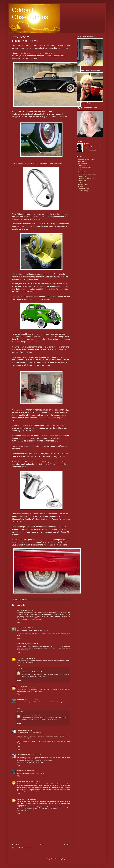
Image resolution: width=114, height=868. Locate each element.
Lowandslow (20, 699)
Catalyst (88, 144)
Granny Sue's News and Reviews (87, 174)
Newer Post (16, 845)
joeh (18, 628)
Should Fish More (22, 755)
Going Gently (82, 172)
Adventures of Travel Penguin (86, 159)
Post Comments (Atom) (26, 848)
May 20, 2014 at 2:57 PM (33, 715)
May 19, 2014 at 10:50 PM (36, 672)
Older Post (67, 845)
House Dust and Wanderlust (86, 178)
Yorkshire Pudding (83, 191)
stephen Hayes (21, 781)
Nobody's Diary (82, 180)
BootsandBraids (82, 162)
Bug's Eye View (82, 164)
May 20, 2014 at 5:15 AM (27, 730)
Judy (18, 771)
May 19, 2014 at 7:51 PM (27, 610)
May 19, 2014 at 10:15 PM (28, 658)
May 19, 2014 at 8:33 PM (32, 644)
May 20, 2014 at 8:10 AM (33, 781)
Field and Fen (82, 170)
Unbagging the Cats (84, 189)
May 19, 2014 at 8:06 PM (27, 628)
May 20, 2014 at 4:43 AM (32, 699)
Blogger (64, 859)
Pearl (18, 730)
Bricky (19, 658)
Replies (21, 669)
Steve (18, 687)
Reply (18, 622)
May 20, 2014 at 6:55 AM (34, 755)
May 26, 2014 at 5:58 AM (29, 799)
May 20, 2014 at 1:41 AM (27, 687)
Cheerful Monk (82, 166)
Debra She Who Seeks (84, 168)
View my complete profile (91, 150)
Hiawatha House (83, 176)
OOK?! (80, 182)
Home (41, 845)
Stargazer (81, 187)
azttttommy (25, 672)
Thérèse (19, 799)
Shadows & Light (83, 185)
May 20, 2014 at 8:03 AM (27, 771)
